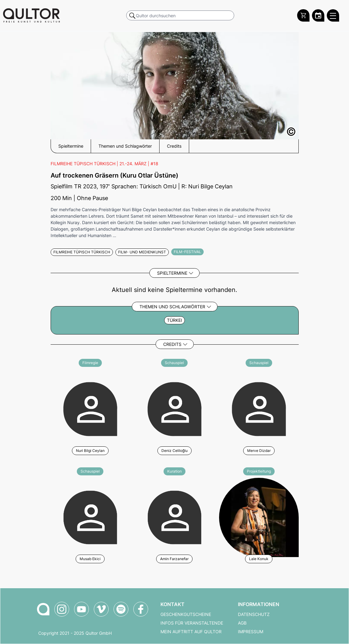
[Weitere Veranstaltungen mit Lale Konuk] (259, 517)
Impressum (251, 632)
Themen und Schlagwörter (172, 307)
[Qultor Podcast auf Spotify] (121, 609)
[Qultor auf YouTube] (81, 609)
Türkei (174, 320)
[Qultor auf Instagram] (62, 609)
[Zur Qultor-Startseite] (43, 609)
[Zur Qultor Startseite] (31, 15)
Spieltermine (172, 273)
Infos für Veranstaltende (192, 623)
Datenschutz (254, 614)
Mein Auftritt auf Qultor (191, 632)
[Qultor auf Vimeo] (101, 609)
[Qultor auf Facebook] (141, 609)
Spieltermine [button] (71, 146)
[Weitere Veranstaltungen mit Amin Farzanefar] (174, 517)
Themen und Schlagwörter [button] (125, 146)
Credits (172, 344)
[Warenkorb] (303, 15)
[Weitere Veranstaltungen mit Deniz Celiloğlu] (174, 408)
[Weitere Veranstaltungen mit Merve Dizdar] (259, 408)
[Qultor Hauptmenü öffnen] (333, 15)
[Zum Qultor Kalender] (318, 15)
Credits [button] (174, 146)
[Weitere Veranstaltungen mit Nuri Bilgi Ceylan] (90, 408)
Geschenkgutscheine (186, 614)
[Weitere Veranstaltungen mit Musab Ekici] (90, 517)
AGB (242, 623)
